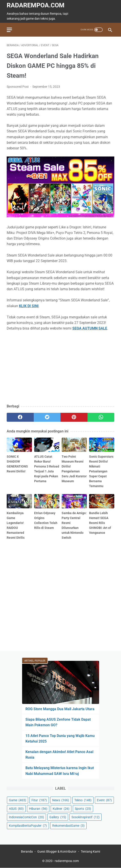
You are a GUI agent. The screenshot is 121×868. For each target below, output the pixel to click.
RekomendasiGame (68, 826)
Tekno (83, 800)
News (61, 800)
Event (104, 800)
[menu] (9, 30)
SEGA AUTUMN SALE (90, 328)
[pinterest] (74, 417)
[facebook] (20, 417)
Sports (83, 809)
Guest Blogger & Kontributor (57, 851)
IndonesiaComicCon (26, 817)
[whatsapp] (101, 417)
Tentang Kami (90, 851)
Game (18, 800)
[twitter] (47, 417)
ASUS (16, 809)
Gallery (58, 817)
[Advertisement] (60, 368)
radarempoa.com (36, 5)
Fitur (39, 800)
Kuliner (61, 809)
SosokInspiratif (86, 817)
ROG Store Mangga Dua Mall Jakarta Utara (60, 709)
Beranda (27, 851)
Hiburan (38, 809)
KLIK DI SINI (29, 306)
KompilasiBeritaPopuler (28, 826)
